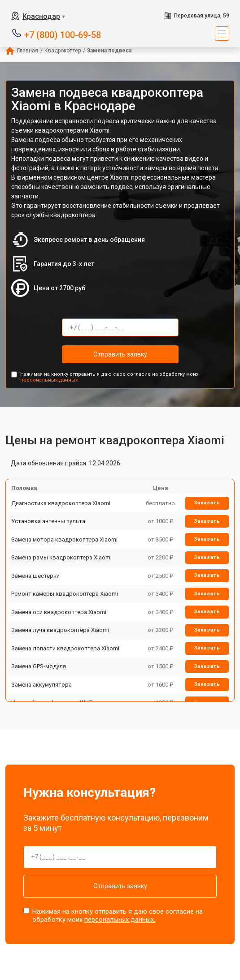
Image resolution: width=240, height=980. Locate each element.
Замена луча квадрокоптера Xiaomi (60, 630)
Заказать (207, 503)
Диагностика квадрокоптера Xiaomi (61, 503)
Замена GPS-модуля (39, 666)
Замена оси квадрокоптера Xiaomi (59, 612)
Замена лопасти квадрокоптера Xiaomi (65, 648)
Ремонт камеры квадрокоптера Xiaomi (65, 594)
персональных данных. (50, 380)
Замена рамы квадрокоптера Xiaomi (61, 557)
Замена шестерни (35, 576)
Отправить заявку (120, 354)
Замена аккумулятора (41, 685)
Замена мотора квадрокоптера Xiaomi (64, 539)
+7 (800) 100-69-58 (63, 34)
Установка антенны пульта (48, 521)
